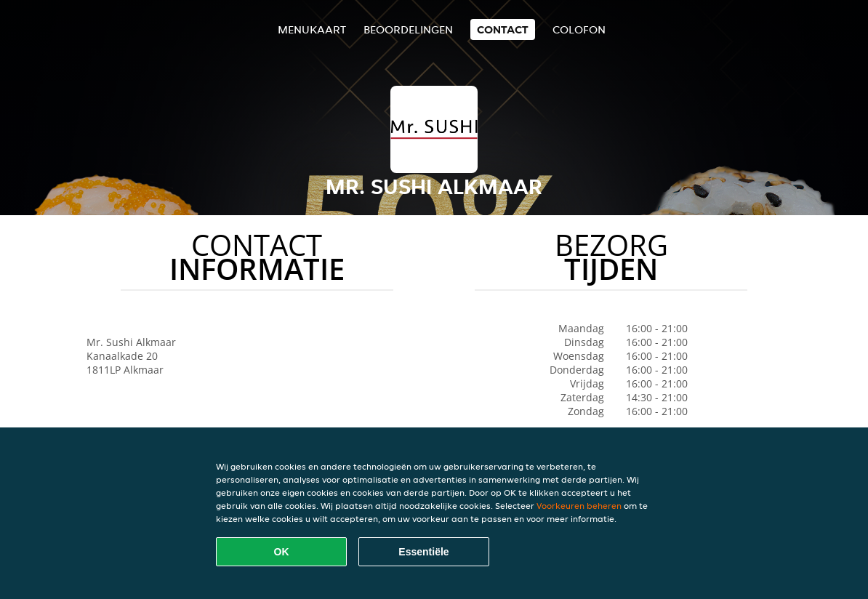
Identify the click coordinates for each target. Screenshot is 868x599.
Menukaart (312, 29)
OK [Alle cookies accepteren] (282, 552)
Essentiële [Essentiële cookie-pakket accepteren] (423, 552)
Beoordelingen (408, 29)
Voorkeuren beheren (579, 506)
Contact (503, 29)
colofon (579, 29)
